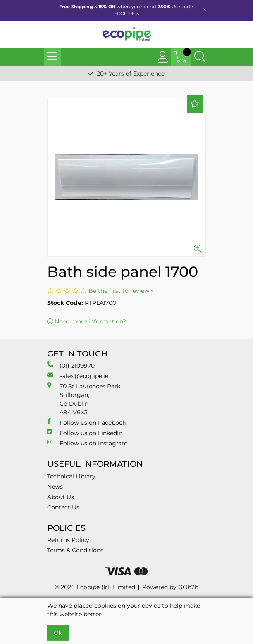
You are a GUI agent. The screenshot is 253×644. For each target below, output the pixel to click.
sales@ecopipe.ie (78, 376)
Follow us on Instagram (87, 443)
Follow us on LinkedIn (85, 433)
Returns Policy (68, 540)
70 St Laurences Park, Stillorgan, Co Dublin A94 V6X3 (84, 399)
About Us (61, 497)
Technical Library (71, 476)
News (55, 487)
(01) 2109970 (71, 365)
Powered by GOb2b (170, 587)
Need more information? (87, 321)
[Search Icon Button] (200, 57)
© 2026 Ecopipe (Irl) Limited (95, 587)
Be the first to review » (121, 291)
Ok (58, 633)
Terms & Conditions (75, 550)
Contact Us (63, 507)
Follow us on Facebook (87, 422)
